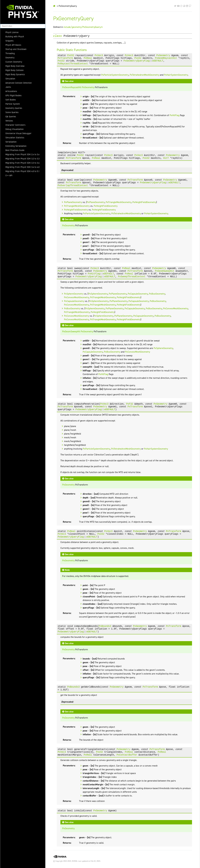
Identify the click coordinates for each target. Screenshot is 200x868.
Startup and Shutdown (16, 49)
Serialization (11, 142)
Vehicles (9, 121)
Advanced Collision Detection (19, 83)
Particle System (13, 104)
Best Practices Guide (15, 150)
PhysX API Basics (13, 45)
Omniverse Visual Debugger (18, 133)
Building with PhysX (15, 37)
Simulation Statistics (15, 138)
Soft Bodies (11, 100)
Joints (8, 87)
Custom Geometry (14, 62)
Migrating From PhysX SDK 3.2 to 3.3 (22, 159)
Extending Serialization (16, 146)
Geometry (10, 58)
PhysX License (12, 32)
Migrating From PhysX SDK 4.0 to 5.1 (22, 171)
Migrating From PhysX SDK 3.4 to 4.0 (22, 167)
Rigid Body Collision (15, 70)
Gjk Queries (11, 117)
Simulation (10, 79)
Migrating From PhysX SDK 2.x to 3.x (22, 154)
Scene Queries (12, 112)
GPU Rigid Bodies (13, 95)
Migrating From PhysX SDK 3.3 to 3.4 (22, 163)
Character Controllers (15, 125)
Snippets (9, 41)
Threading (10, 53)
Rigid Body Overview (15, 66)
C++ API (9, 175)
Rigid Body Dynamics (15, 74)
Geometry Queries (14, 108)
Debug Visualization (15, 129)
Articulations (11, 91)
